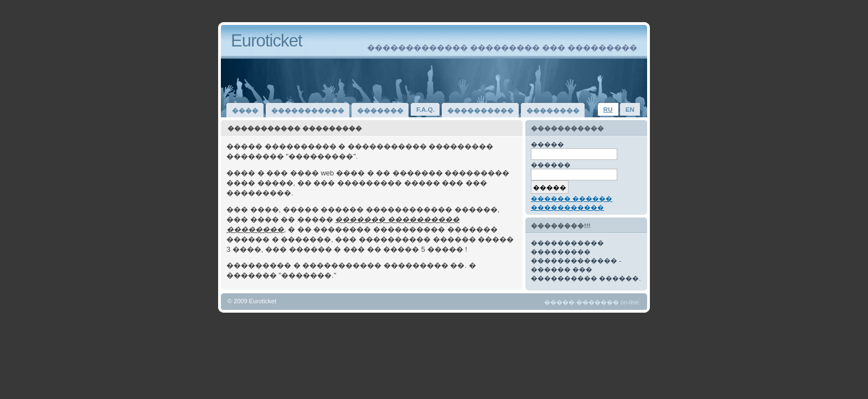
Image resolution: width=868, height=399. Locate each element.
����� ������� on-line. (592, 302)
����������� (567, 207)
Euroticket (267, 41)
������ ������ (572, 198)
